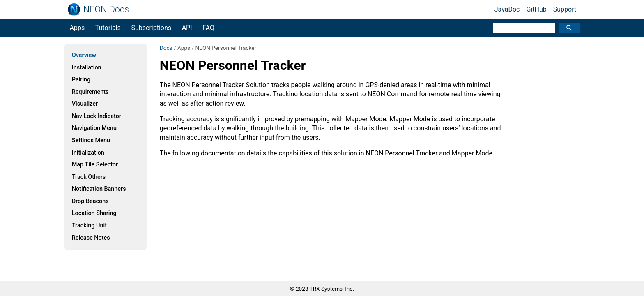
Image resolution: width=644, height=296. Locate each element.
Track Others (89, 177)
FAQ (208, 28)
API (187, 28)
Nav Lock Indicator (97, 116)
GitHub (536, 9)
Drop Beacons (90, 201)
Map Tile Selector (95, 165)
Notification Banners (99, 189)
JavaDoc (507, 9)
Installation (87, 68)
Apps (77, 28)
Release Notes (91, 238)
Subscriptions (151, 28)
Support (565, 9)
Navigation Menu (94, 128)
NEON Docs (106, 9)
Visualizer (85, 104)
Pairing (81, 80)
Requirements (90, 92)
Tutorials (108, 28)
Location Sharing (94, 213)
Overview (84, 55)
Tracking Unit (89, 225)
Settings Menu (91, 140)
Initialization (88, 153)
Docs (166, 48)
